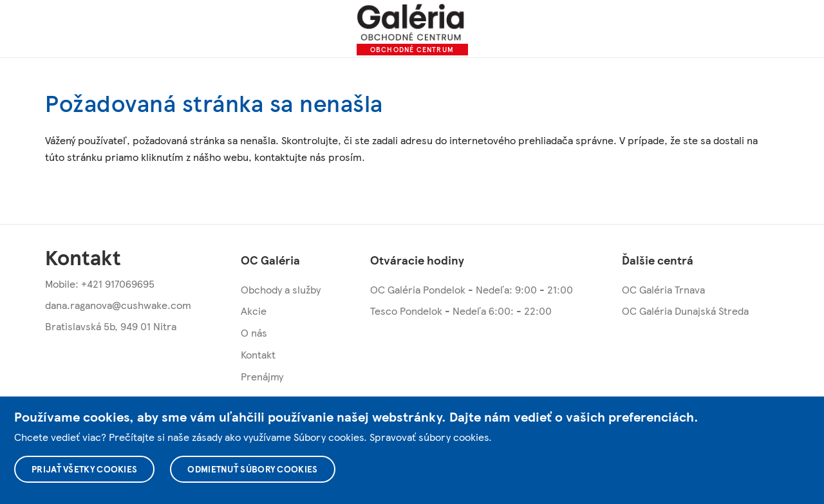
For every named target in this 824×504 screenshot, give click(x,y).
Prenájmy (262, 376)
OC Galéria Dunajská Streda (685, 311)
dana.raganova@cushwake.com (118, 305)
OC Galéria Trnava (663, 289)
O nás (254, 332)
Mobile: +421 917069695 (100, 284)
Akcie (254, 311)
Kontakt (258, 354)
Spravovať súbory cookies (429, 437)
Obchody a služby (281, 289)
